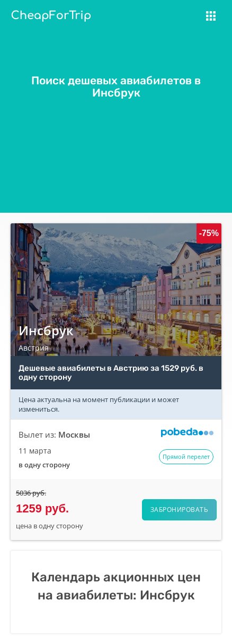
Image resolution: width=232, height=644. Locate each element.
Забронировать (180, 510)
